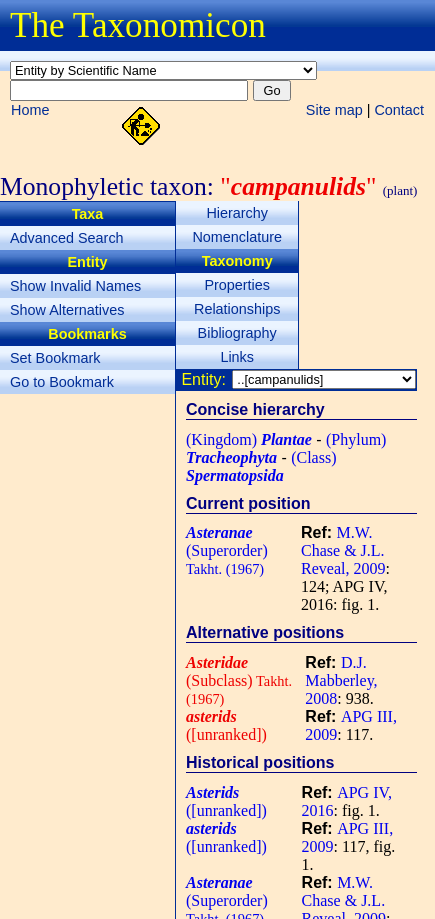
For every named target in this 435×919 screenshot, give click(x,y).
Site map (334, 110)
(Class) (261, 466)
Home (30, 110)
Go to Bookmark (62, 382)
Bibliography (237, 333)
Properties (237, 285)
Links (237, 357)
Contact (399, 110)
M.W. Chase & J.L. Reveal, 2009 (343, 550)
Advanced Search (67, 238)
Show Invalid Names (75, 286)
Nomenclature (237, 237)
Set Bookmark (55, 358)
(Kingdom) (249, 439)
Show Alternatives (67, 310)
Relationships (237, 309)
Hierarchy (237, 213)
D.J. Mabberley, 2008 (341, 680)
